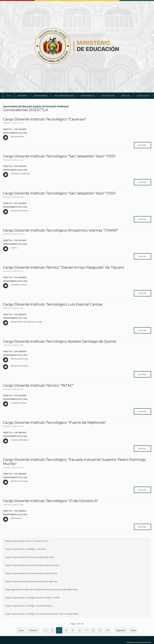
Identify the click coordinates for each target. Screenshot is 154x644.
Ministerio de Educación (136, 642)
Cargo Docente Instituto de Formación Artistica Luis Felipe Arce (31, 581)
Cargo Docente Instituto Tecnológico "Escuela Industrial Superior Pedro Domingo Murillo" (74, 462)
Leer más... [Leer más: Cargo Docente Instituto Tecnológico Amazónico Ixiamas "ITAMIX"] (142, 256)
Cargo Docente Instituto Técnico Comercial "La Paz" (27, 541)
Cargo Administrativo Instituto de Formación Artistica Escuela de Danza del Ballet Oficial (41, 590)
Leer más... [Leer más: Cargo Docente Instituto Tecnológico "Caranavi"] (142, 145)
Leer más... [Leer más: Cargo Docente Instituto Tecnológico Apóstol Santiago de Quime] (142, 374)
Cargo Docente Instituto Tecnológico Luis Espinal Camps (53, 304)
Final (133, 630)
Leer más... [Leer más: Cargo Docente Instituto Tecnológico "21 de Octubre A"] (142, 527)
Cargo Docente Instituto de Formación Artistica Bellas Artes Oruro (32, 565)
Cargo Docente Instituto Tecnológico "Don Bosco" (26, 549)
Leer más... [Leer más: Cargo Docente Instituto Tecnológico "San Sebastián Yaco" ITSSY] (142, 182)
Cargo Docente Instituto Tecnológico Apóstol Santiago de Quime (60, 341)
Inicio (21, 630)
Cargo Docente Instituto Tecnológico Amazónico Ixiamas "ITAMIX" (61, 230)
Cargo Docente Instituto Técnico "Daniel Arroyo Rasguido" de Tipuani (64, 267)
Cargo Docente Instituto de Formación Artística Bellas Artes (30, 557)
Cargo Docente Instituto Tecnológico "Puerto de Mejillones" (55, 422)
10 (108, 630)
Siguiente (121, 630)
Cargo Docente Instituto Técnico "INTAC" (38, 385)
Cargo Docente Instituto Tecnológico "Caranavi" (45, 119)
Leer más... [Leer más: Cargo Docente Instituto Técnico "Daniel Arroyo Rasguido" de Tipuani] (142, 293)
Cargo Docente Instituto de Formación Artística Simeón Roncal (31, 573)
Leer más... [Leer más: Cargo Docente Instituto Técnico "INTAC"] (142, 411)
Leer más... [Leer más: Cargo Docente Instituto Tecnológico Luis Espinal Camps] (142, 330)
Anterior (33, 630)
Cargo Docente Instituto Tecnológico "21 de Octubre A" (51, 501)
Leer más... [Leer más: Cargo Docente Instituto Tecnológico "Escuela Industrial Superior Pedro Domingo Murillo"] (142, 490)
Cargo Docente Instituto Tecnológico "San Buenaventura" (29, 606)
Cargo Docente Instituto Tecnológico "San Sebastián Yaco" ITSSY (59, 156)
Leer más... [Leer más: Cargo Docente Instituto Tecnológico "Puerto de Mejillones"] (142, 448)
